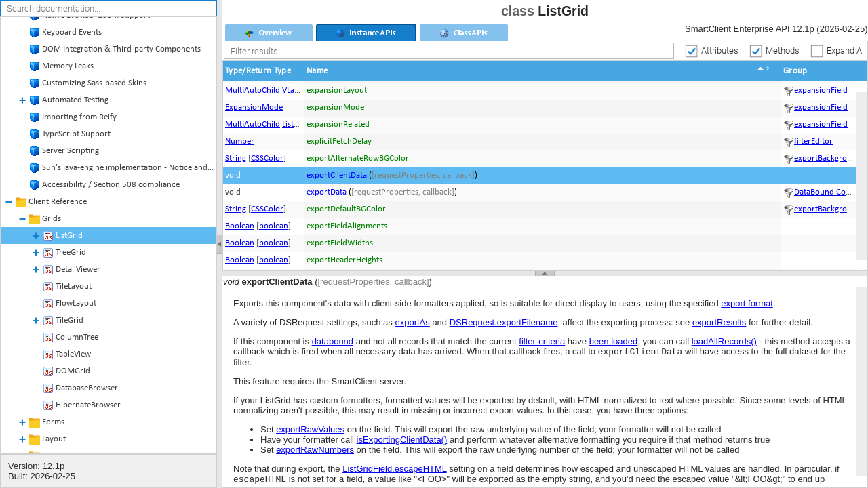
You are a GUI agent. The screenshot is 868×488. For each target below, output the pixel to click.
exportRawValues (310, 431)
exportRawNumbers (315, 451)
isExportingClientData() (402, 441)
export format (747, 303)
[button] (264, 71)
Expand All (846, 50)
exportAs (412, 322)
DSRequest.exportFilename (504, 322)
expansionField (821, 90)
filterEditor (813, 141)
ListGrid (296, 124)
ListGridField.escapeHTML (394, 470)
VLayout (296, 90)
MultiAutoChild (253, 90)
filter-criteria (542, 341)
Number (240, 141)
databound (333, 341)
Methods (783, 50)
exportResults (719, 322)
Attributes (720, 50)
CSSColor (267, 158)
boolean (274, 226)
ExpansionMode (254, 107)
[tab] (269, 33)
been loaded (614, 341)
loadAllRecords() (724, 341)
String (236, 158)
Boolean (240, 226)
